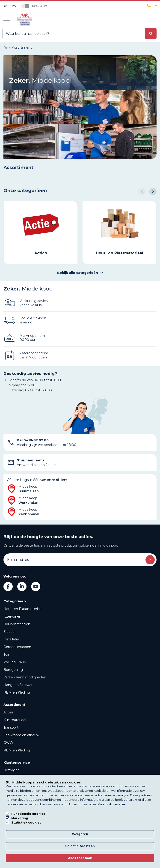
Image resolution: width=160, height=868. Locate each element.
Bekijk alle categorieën (80, 273)
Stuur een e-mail (32, 460)
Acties (8, 712)
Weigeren (80, 834)
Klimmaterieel (15, 720)
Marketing (20, 818)
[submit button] (151, 34)
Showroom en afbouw (21, 735)
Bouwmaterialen (17, 624)
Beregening (13, 670)
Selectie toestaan (80, 846)
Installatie (11, 639)
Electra (9, 632)
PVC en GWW (15, 662)
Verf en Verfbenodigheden (25, 677)
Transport (11, 727)
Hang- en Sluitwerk (19, 685)
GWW (8, 743)
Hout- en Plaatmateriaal (23, 609)
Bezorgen (12, 770)
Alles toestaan (80, 858)
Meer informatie (111, 804)
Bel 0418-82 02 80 (33, 440)
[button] (142, 191)
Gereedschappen (17, 647)
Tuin (7, 654)
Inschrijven (150, 560)
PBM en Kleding (17, 692)
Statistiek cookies (26, 823)
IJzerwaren (12, 616)
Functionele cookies (28, 814)
